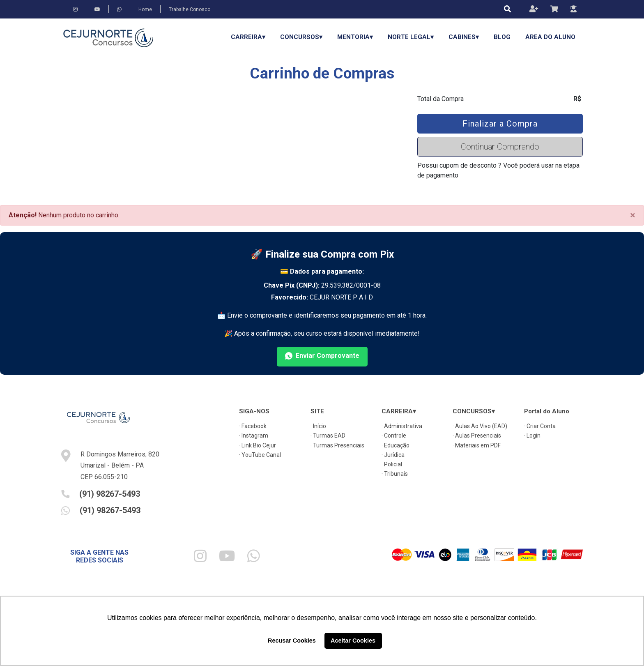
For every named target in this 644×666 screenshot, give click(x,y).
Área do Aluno (550, 37)
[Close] (633, 215)
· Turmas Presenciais (337, 445)
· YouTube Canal (260, 455)
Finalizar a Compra (500, 124)
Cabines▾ (464, 37)
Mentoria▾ (355, 37)
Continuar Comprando (500, 147)
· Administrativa (402, 426)
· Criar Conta (540, 426)
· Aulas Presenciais (477, 436)
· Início (318, 426)
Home (145, 9)
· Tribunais (395, 474)
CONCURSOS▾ (301, 37)
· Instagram (254, 436)
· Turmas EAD (328, 436)
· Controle (394, 436)
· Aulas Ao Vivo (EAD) (480, 426)
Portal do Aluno (547, 411)
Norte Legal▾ (411, 37)
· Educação (396, 445)
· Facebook (253, 426)
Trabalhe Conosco (190, 9)
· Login (532, 436)
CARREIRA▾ (248, 37)
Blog (502, 37)
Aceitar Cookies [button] (353, 641)
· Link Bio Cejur (258, 445)
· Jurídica (393, 455)
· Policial (392, 464)
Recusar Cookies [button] (292, 641)
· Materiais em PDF (477, 445)
